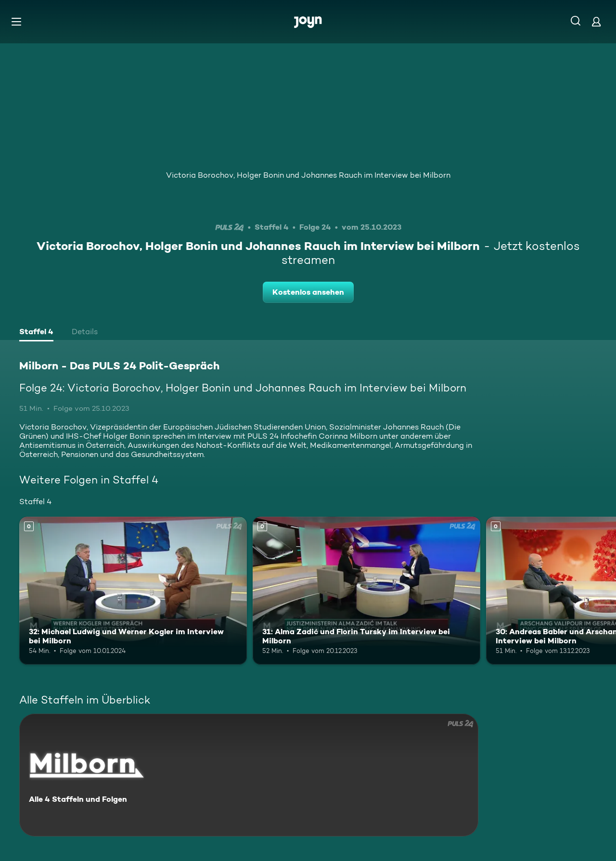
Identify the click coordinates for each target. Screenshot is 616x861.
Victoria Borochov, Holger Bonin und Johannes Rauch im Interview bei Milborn (308, 175)
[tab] (36, 333)
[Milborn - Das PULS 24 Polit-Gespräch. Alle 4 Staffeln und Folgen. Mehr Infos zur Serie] (249, 775)
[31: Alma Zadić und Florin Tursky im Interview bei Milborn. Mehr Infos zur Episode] (366, 591)
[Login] (596, 21)
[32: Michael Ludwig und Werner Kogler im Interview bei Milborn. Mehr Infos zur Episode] (133, 591)
